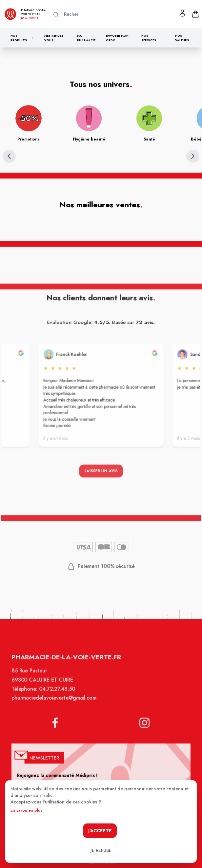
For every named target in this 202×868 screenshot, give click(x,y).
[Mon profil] (182, 13)
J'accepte (100, 831)
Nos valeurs (182, 38)
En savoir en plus (26, 810)
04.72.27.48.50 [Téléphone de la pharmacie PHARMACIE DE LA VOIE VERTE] (58, 693)
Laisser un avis (101, 472)
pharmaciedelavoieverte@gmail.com (55, 702)
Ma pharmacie (86, 38)
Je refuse (101, 850)
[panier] (195, 14)
